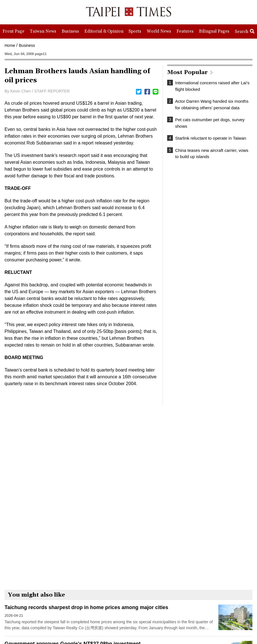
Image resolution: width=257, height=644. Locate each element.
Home (10, 45)
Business (27, 45)
